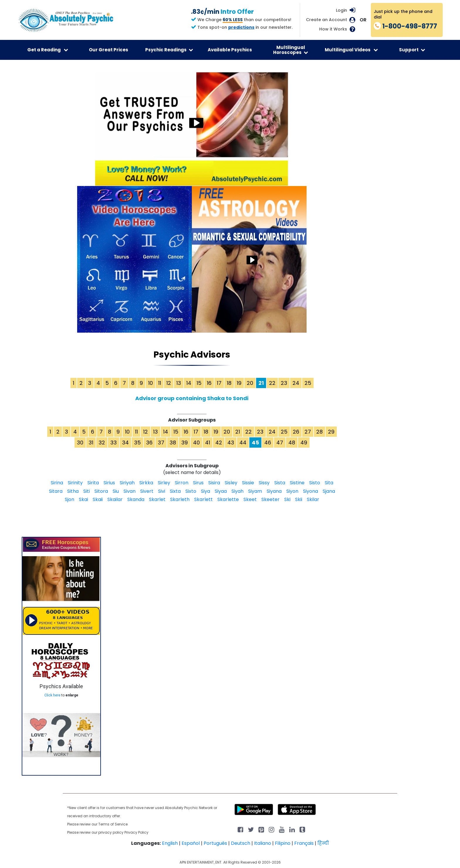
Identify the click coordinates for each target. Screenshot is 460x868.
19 (239, 383)
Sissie (248, 483)
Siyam (255, 491)
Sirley (164, 483)
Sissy (264, 483)
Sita (329, 483)
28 (319, 432)
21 (238, 432)
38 (173, 443)
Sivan (130, 491)
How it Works (333, 29)
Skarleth (180, 499)
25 (308, 383)
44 (243, 443)
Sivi (162, 491)
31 (91, 443)
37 (161, 443)
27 (308, 432)
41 (208, 443)
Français (304, 843)
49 (304, 443)
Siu (116, 491)
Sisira (214, 483)
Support (412, 50)
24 (296, 383)
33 (114, 443)
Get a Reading (48, 50)
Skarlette (228, 499)
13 (179, 383)
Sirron (182, 483)
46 (268, 443)
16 (209, 383)
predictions (241, 27)
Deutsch (241, 843)
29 (331, 432)
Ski (287, 499)
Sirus (198, 483)
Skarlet (157, 499)
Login (341, 10)
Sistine (297, 483)
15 (199, 383)
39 (185, 443)
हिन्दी (323, 843)
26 (296, 432)
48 (292, 443)
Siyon (292, 491)
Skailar (115, 499)
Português (215, 843)
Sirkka (146, 483)
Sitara (56, 491)
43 (231, 443)
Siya (206, 491)
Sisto (315, 483)
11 (160, 383)
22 (272, 383)
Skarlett (203, 499)
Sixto (191, 491)
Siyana (274, 491)
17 (219, 383)
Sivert (147, 491)
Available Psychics (230, 50)
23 (284, 383)
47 (280, 443)
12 (169, 383)
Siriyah (127, 483)
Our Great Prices (109, 50)
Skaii (98, 499)
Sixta (175, 491)
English (170, 843)
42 (219, 443)
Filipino (283, 843)
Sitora (101, 491)
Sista (280, 483)
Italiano (263, 843)
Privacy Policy (136, 832)
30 (80, 443)
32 (102, 443)
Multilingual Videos (351, 50)
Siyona (311, 491)
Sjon (70, 499)
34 (125, 443)
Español (191, 843)
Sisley (231, 483)
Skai (83, 499)
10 (150, 383)
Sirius (109, 483)
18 (229, 383)
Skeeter (270, 499)
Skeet (250, 499)
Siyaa (221, 491)
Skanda (136, 499)
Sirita (93, 483)
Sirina (57, 483)
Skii (299, 499)
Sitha (73, 491)
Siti (87, 491)
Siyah (237, 491)
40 (196, 443)
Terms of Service (113, 824)
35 (137, 443)
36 (149, 443)
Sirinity (75, 483)
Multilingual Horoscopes (291, 50)
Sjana (329, 491)
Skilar (313, 499)
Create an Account (327, 20)
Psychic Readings (169, 50)
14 (189, 383)
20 (250, 383)
